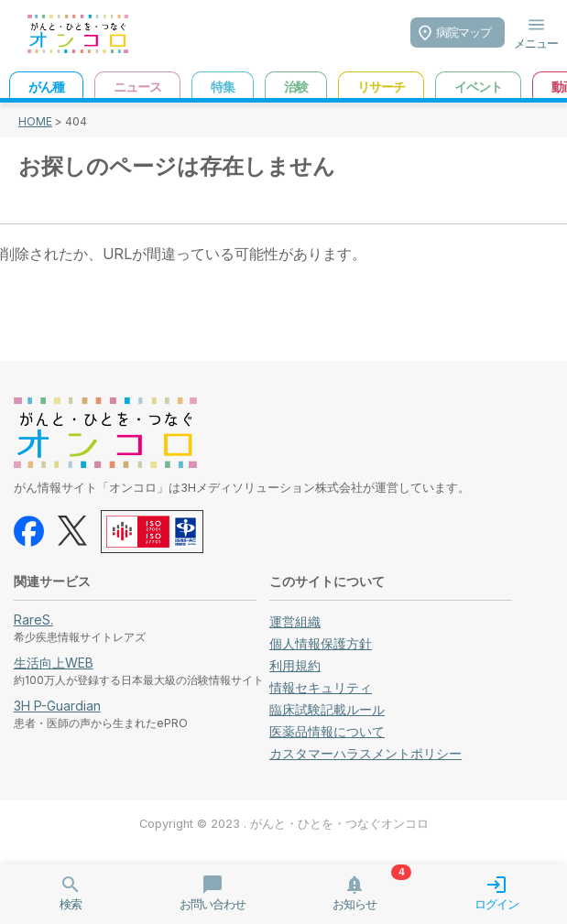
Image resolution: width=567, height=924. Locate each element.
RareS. (33, 620)
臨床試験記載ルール (327, 709)
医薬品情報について (327, 731)
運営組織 (295, 621)
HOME (35, 121)
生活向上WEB (54, 663)
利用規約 (295, 665)
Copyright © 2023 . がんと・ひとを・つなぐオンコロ (284, 824)
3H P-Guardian (57, 706)
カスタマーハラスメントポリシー (365, 753)
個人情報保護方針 (321, 643)
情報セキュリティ (321, 687)
